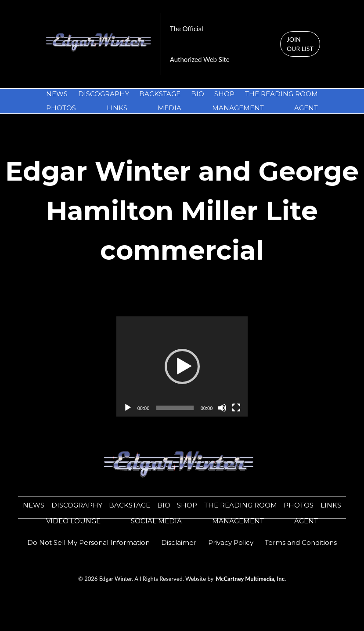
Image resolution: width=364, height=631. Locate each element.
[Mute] (222, 408)
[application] (182, 366)
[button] (182, 366)
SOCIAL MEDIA (156, 521)
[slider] (175, 408)
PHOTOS (61, 108)
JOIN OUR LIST (300, 44)
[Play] (128, 408)
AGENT (306, 108)
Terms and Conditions (301, 542)
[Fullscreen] (236, 408)
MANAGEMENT (238, 108)
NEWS (57, 94)
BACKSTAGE (160, 94)
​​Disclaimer (179, 542)
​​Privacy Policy (231, 542)
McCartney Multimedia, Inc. (251, 579)
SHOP (224, 94)
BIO (198, 94)
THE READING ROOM (281, 94)
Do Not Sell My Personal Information (88, 542)
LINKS (117, 108)
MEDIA (169, 108)
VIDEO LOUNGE (73, 521)
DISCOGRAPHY (104, 94)
